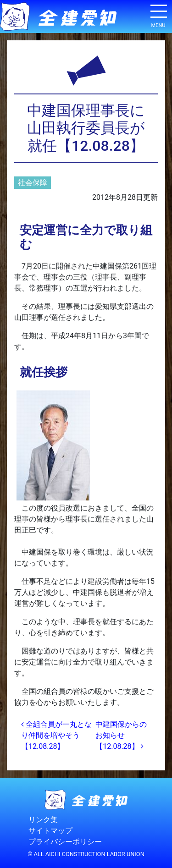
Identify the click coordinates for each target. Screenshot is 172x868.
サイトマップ (50, 831)
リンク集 (43, 820)
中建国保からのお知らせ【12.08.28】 (121, 735)
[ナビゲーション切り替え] (158, 15)
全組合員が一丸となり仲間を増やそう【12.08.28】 (56, 735)
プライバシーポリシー (65, 842)
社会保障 (33, 183)
